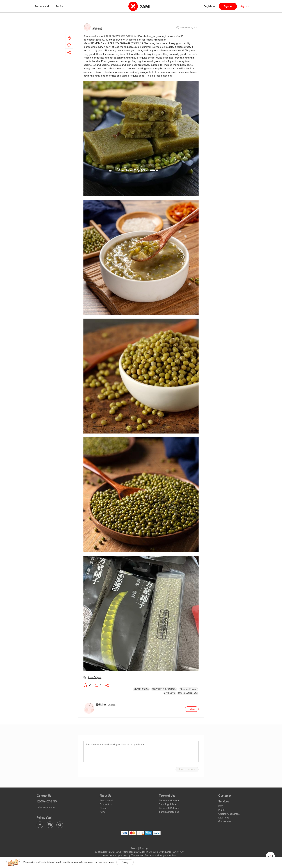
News (103, 812)
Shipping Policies (168, 804)
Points (222, 810)
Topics (59, 6)
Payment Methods (169, 800)
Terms (134, 848)
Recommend (42, 6)
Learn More (108, 862)
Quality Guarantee (229, 814)
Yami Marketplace (169, 812)
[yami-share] (69, 49)
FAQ (221, 806)
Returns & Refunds (169, 808)
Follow (192, 709)
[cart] (270, 856)
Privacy (144, 848)
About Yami (106, 800)
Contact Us (106, 804)
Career (104, 808)
